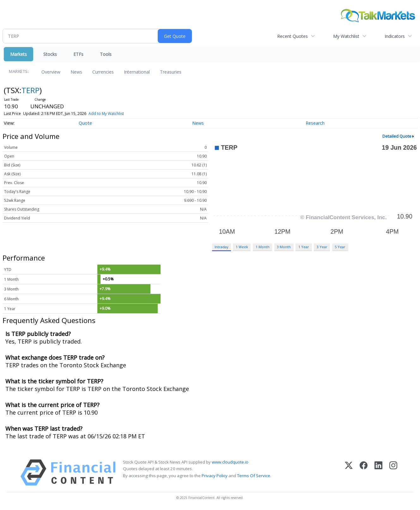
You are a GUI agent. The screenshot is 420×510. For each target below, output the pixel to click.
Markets (18, 54)
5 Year (340, 247)
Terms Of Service (254, 476)
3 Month (284, 247)
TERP (30, 90)
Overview (51, 72)
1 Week (242, 247)
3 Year (322, 247)
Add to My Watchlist (106, 114)
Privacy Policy (215, 476)
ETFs (78, 54)
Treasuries (171, 72)
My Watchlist (346, 36)
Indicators (395, 36)
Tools (106, 54)
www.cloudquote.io (230, 462)
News (76, 72)
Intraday (221, 247)
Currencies (103, 72)
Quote (85, 123)
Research (315, 123)
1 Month (263, 247)
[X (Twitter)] (349, 473)
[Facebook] (364, 473)
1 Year (304, 247)
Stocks (50, 54)
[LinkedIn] (378, 473)
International (137, 72)
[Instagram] (393, 473)
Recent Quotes (292, 36)
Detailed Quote (397, 136)
